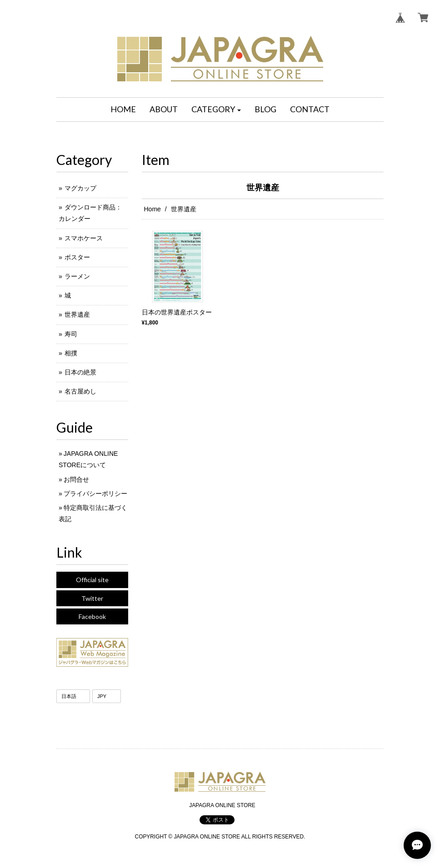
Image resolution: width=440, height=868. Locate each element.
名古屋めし (80, 391)
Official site (92, 580)
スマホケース (84, 238)
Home (152, 209)
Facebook (92, 616)
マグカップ (80, 188)
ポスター (77, 257)
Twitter (92, 598)
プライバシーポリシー (95, 494)
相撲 (71, 353)
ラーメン (77, 276)
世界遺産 (77, 314)
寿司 (71, 334)
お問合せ (76, 479)
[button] (216, 110)
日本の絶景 (80, 372)
